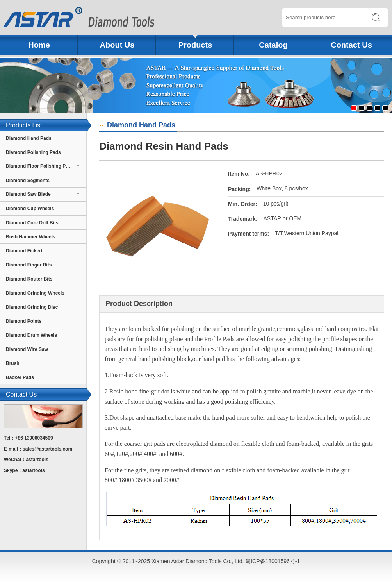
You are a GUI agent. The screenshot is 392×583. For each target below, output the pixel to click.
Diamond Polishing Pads (33, 152)
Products (195, 45)
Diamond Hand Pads (29, 138)
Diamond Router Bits (29, 279)
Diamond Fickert (24, 251)
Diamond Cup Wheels (30, 209)
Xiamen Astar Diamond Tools (89, 18)
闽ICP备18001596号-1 (273, 561)
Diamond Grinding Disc (32, 307)
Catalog (273, 45)
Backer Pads (20, 377)
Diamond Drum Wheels (31, 335)
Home (39, 45)
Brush (13, 363)
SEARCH (376, 18)
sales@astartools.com (47, 449)
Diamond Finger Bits (29, 265)
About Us (117, 45)
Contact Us (351, 45)
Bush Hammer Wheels (31, 237)
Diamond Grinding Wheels (35, 293)
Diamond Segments (28, 181)
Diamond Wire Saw (27, 349)
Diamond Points (24, 321)
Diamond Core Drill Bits (32, 223)
